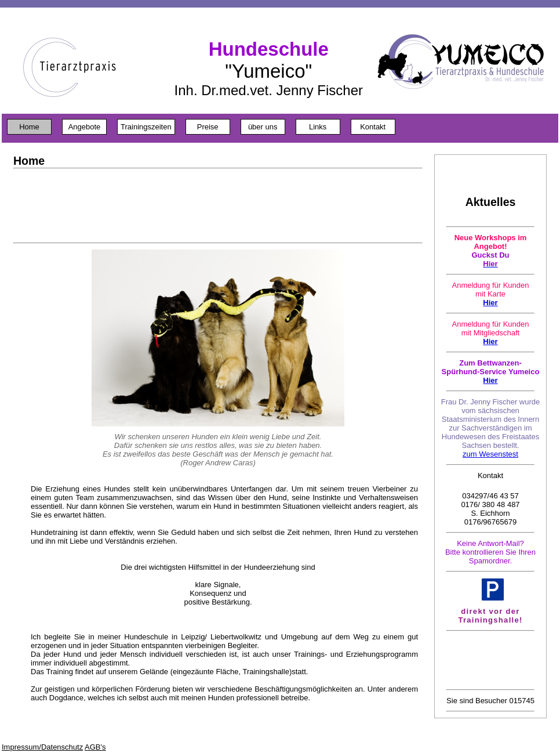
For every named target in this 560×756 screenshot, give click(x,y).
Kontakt (373, 127)
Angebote (85, 127)
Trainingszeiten (146, 127)
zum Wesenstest (490, 454)
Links (318, 127)
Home (29, 127)
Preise (208, 127)
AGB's (95, 747)
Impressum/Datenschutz (42, 747)
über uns (263, 127)
